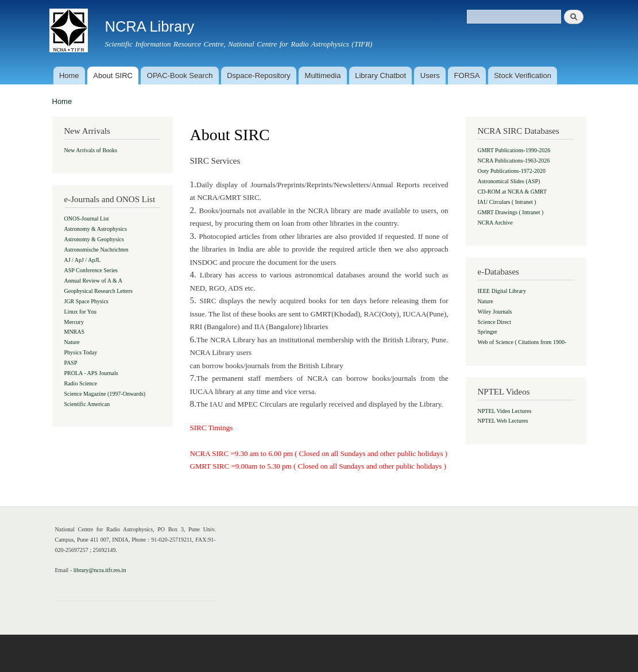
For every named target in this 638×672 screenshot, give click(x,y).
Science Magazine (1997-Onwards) (105, 394)
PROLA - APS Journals (91, 373)
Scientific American (87, 404)
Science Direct (495, 322)
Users (430, 76)
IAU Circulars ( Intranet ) (507, 202)
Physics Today (81, 352)
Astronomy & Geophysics (94, 239)
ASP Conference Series (91, 270)
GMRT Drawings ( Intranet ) (511, 212)
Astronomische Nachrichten (96, 250)
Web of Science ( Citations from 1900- (522, 342)
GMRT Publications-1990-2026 (514, 150)
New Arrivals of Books (91, 150)
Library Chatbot (380, 76)
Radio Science (81, 383)
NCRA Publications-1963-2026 (514, 161)
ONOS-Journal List (87, 219)
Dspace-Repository (259, 76)
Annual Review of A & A (93, 281)
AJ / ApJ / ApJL (83, 260)
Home (69, 76)
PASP (71, 363)
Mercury (74, 322)
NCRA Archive (495, 223)
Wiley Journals (495, 312)
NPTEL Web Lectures (503, 421)
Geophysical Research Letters (98, 291)
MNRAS (75, 332)
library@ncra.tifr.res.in (100, 570)
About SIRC (113, 76)
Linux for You (80, 312)
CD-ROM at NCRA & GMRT (513, 192)
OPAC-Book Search (180, 76)
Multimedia (323, 76)
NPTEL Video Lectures (505, 411)
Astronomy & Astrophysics (96, 229)
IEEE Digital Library (502, 291)
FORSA (467, 76)
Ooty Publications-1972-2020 (512, 171)
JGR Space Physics (86, 301)
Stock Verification (523, 76)
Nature (72, 342)
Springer (488, 332)
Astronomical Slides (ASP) (509, 181)
